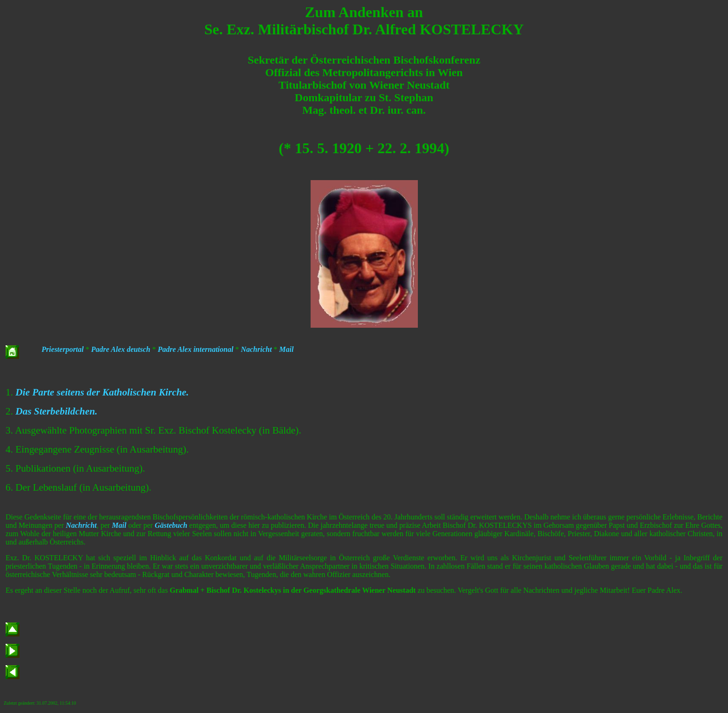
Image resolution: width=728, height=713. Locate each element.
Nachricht (257, 349)
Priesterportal (63, 349)
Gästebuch (171, 525)
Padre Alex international (196, 349)
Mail (286, 349)
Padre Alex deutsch (120, 349)
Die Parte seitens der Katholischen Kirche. (102, 392)
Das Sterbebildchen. (56, 411)
